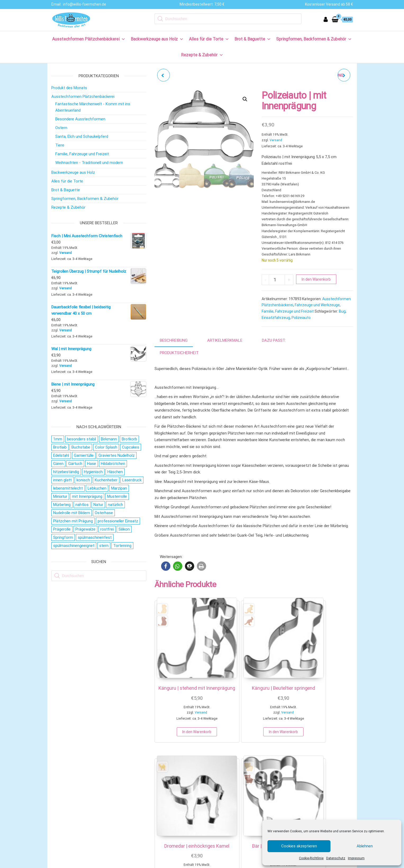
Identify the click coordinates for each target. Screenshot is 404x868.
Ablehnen (365, 846)
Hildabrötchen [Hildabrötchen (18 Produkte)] (113, 464)
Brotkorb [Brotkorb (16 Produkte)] (129, 439)
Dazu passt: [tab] (274, 340)
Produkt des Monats (69, 88)
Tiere (60, 145)
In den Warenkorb (316, 279)
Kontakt (62, 781)
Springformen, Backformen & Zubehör (314, 39)
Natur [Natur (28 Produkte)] (98, 505)
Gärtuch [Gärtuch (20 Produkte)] (75, 464)
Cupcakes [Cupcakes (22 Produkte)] (131, 447)
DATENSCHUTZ (206, 864)
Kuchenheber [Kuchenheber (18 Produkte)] (106, 480)
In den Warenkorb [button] (176, 708)
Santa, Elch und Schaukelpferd (82, 136)
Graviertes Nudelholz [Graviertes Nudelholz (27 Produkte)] (117, 455)
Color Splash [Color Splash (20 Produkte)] (106, 447)
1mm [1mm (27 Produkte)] (58, 439)
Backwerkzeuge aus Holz (157, 39)
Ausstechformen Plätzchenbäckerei (89, 39)
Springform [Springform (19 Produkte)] (63, 537)
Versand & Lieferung (72, 798)
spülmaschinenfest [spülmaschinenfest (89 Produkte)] (95, 537)
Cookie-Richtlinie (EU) (73, 842)
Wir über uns (66, 772)
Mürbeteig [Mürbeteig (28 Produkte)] (62, 505)
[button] (245, 99)
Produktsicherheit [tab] (179, 353)
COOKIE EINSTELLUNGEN (252, 864)
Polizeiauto (301, 318)
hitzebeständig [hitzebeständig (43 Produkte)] (66, 472)
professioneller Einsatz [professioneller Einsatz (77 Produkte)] (118, 521)
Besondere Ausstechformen (80, 119)
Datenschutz (336, 858)
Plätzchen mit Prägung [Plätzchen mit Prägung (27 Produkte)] (73, 521)
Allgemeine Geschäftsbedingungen (85, 824)
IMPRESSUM (180, 864)
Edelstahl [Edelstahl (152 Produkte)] (61, 455)
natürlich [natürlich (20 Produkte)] (115, 505)
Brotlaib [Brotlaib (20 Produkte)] (60, 447)
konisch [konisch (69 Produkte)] (83, 480)
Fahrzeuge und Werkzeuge (317, 305)
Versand (276, 140)
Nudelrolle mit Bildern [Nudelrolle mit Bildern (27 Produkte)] (72, 513)
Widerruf (63, 807)
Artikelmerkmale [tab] (225, 340)
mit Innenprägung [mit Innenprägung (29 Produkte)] (87, 496)
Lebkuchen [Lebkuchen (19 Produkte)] (97, 488)
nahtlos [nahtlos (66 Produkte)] (82, 505)
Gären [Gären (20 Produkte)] (58, 464)
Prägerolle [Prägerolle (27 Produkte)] (62, 529)
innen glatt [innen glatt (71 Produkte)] (62, 480)
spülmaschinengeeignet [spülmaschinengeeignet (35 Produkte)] (74, 546)
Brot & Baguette (253, 39)
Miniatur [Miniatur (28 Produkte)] (60, 496)
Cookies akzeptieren (299, 846)
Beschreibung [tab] (174, 340)
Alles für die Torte (209, 39)
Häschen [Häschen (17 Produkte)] (115, 472)
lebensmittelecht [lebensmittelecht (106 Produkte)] (68, 488)
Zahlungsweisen (69, 789)
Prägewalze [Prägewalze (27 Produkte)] (85, 529)
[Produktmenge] (277, 280)
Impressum (356, 858)
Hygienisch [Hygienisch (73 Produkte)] (93, 472)
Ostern (61, 128)
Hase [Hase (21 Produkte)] (92, 464)
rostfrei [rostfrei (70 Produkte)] (107, 529)
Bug (342, 311)
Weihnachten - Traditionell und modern (89, 163)
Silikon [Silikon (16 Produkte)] (124, 529)
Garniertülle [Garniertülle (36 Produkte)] (84, 455)
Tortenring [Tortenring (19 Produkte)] (122, 546)
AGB (225, 864)
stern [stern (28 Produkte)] (104, 546)
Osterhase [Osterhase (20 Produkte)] (104, 513)
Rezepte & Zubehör (202, 55)
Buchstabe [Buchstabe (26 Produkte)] (81, 447)
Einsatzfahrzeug (276, 318)
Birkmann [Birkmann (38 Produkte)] (109, 439)
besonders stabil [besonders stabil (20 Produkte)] (81, 439)
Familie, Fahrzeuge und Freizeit (288, 311)
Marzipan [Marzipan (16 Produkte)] (119, 488)
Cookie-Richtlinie (311, 858)
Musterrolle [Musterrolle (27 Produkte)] (117, 496)
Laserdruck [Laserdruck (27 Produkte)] (132, 480)
